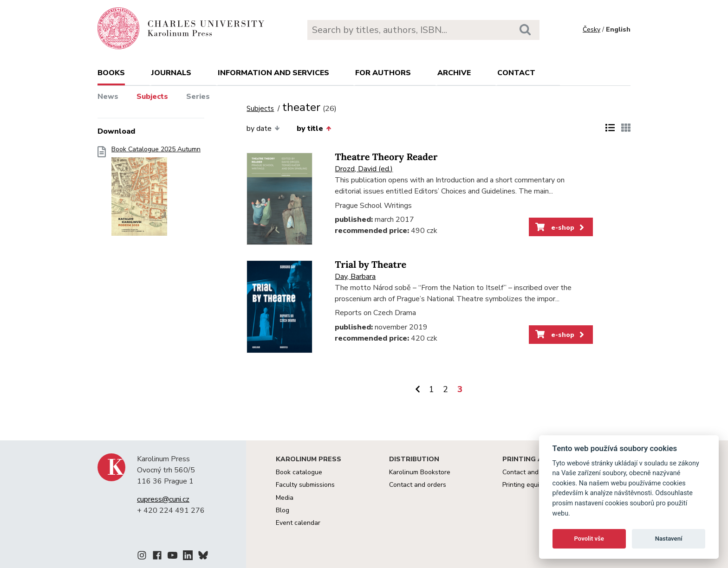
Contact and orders (418, 485)
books (111, 73)
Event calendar (298, 523)
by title (314, 129)
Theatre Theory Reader (386, 157)
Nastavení (669, 539)
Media (285, 498)
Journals (171, 73)
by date (263, 129)
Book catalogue (299, 472)
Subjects (152, 97)
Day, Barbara (355, 277)
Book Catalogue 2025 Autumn (156, 194)
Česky (591, 29)
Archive (454, 73)
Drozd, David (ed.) (364, 169)
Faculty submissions (305, 485)
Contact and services (533, 472)
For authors (383, 73)
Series (198, 97)
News (108, 97)
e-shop (561, 227)
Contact (516, 73)
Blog (283, 510)
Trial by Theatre (370, 265)
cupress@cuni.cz (163, 499)
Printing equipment (530, 485)
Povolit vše (589, 539)
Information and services (273, 73)
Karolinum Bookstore (420, 472)
